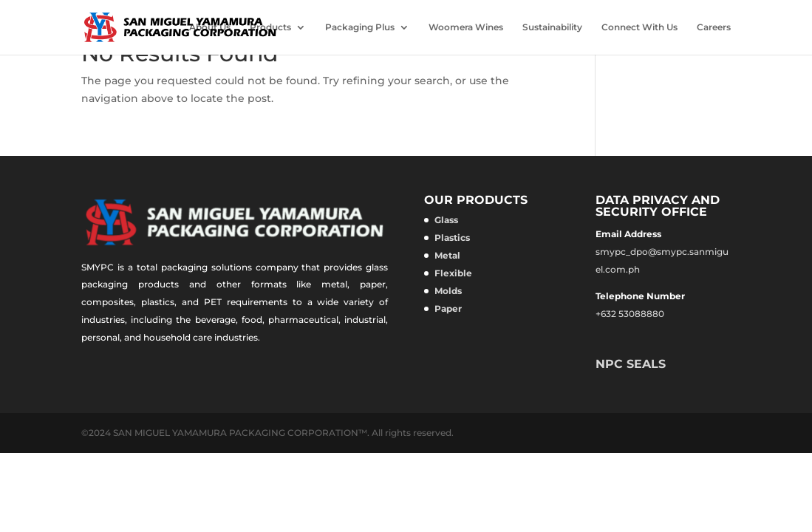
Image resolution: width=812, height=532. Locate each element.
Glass (446, 220)
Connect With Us (639, 27)
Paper (448, 308)
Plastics (452, 238)
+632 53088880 (630, 314)
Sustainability (552, 27)
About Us (210, 27)
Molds (448, 291)
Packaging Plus (360, 27)
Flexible (453, 273)
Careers (714, 27)
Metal (447, 255)
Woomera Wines (466, 27)
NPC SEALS (631, 364)
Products (270, 27)
